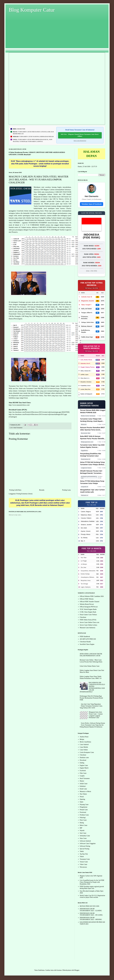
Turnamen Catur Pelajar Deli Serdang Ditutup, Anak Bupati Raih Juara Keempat (91, 420)
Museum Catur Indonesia (88, 628)
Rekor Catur (84, 825)
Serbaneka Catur (85, 836)
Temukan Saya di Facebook (92, 204)
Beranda (42, 490)
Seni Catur (83, 833)
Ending (82, 763)
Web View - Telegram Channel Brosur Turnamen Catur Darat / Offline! (80, 135)
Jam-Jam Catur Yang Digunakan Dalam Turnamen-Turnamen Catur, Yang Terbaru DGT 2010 (91, 706)
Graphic (82, 776)
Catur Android (84, 744)
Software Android (85, 841)
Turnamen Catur (85, 859)
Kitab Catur (83, 789)
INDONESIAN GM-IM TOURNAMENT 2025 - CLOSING (91, 910)
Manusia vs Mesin (85, 791)
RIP (81, 828)
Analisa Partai (84, 737)
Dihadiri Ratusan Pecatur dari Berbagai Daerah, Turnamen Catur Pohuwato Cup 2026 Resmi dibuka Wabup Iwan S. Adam (92, 472)
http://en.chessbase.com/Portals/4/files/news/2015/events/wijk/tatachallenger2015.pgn (38, 414)
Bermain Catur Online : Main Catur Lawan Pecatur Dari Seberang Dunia (91, 661)
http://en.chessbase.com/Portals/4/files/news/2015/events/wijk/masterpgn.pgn (35, 412)
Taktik (82, 851)
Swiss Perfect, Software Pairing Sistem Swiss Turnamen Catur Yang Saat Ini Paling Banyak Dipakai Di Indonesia (92, 725)
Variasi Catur (84, 862)
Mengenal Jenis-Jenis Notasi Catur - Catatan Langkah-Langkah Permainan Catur (96, 715)
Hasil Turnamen (18, 428)
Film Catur (83, 773)
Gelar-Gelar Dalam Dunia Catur (90, 666)
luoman (59, 970)
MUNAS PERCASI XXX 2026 (90, 906)
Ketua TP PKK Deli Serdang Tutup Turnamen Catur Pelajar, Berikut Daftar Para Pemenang (93, 463)
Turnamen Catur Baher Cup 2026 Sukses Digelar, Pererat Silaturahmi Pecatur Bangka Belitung (92, 446)
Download (83, 760)
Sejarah (82, 830)
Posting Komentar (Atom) (24, 494)
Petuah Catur (84, 810)
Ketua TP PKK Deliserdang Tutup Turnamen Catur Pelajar (92, 482)
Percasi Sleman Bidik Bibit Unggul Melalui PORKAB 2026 (93, 411)
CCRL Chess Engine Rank (88, 612)
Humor (82, 781)
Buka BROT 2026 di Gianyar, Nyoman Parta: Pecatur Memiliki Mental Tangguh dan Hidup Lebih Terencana (93, 437)
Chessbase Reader (85, 642)
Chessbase (83, 617)
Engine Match (84, 768)
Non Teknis (83, 794)
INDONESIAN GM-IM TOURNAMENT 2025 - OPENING (91, 919)
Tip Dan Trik (84, 854)
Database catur (84, 758)
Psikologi (83, 818)
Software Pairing (85, 846)
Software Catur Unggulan (88, 843)
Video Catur (84, 864)
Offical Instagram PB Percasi (89, 607)
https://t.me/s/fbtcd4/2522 (80, 141)
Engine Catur (84, 765)
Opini (82, 802)
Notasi (82, 797)
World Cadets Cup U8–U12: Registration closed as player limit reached (92, 896)
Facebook (83, 771)
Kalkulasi (83, 786)
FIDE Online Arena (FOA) (88, 620)
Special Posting (85, 849)
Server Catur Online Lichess (89, 625)
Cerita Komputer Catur (87, 752)
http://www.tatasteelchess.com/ (19, 405)
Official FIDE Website (87, 599)
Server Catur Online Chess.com (90, 622)
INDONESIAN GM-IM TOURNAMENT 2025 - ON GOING (91, 914)
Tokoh (82, 857)
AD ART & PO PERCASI (88, 639)
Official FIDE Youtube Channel (90, 602)
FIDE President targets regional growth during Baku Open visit (92, 887)
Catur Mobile (84, 747)
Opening (82, 799)
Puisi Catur (83, 820)
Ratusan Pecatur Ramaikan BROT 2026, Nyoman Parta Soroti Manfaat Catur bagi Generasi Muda (93, 429)
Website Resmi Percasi (87, 604)
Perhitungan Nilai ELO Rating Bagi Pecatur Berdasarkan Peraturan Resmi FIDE (91, 698)
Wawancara (83, 867)
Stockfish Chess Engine (87, 644)
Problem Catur (84, 815)
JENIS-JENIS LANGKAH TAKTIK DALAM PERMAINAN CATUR (91, 655)
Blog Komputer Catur (32, 10)
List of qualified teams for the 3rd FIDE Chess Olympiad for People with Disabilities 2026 (92, 882)
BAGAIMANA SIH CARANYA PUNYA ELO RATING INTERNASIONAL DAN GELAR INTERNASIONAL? (92, 687)
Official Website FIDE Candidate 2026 (92, 596)
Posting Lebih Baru (15, 490)
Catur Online (84, 750)
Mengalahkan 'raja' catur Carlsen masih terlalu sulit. (93, 491)
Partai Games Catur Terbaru (88, 615)
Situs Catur (83, 838)
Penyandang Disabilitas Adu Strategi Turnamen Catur (91, 455)
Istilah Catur (84, 784)
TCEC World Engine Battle (88, 609)
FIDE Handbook (85, 637)
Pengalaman (84, 807)
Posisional (83, 812)
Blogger (77, 970)
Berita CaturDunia (85, 742)
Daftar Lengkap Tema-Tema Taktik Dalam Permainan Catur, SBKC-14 (91, 677)
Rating (82, 823)
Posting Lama (66, 490)
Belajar (82, 739)
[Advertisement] (57, 34)
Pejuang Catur (84, 805)
